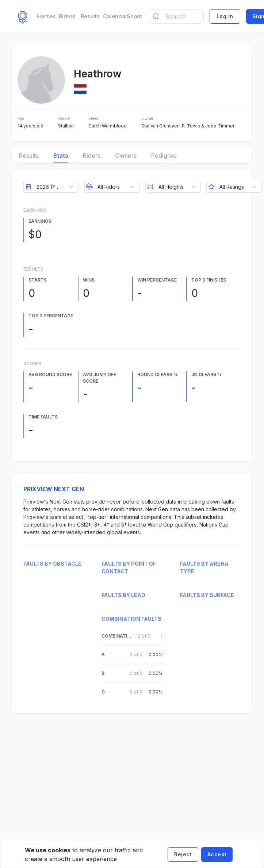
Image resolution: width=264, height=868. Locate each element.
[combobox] (176, 16)
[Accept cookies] (217, 854)
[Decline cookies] (183, 854)
